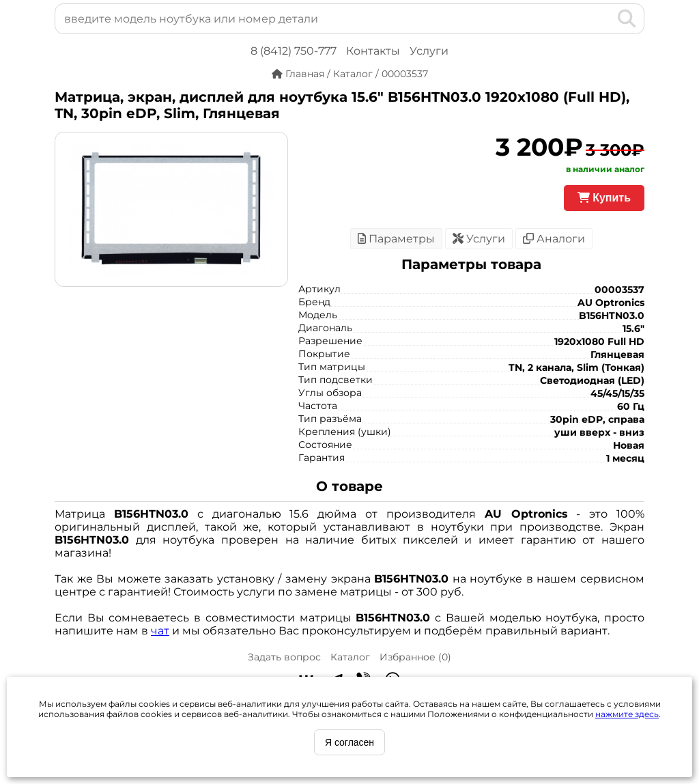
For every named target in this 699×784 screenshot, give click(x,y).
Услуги (429, 51)
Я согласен (349, 742)
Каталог (350, 657)
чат (160, 631)
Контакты (373, 51)
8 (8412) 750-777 (294, 51)
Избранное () (415, 657)
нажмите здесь (627, 714)
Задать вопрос (284, 657)
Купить (604, 198)
